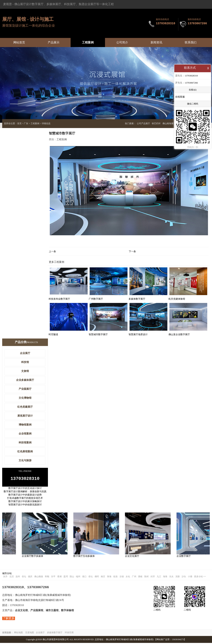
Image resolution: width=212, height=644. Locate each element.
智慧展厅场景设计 (138, 334)
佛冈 (97, 578)
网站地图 (18, 634)
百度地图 (30, 634)
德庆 (30, 578)
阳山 (72, 578)
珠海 (109, 578)
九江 (159, 578)
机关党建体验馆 (177, 299)
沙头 (184, 578)
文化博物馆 (25, 398)
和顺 (47, 578)
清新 (178, 578)
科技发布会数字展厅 (59, 299)
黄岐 (140, 578)
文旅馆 (25, 371)
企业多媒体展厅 (25, 380)
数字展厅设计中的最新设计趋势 (25, 496)
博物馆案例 (25, 425)
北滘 (12, 578)
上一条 (52, 251)
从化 (128, 578)
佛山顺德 (39, 578)
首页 (19, 123)
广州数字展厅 (96, 299)
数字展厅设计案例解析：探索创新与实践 (25, 493)
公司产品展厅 (143, 123)
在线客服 (180, 97)
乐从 (171, 578)
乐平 (53, 578)
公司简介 (122, 42)
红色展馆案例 (25, 451)
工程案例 (88, 42)
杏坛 (24, 578)
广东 (26, 123)
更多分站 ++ (200, 578)
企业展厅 (25, 353)
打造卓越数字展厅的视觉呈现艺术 (25, 499)
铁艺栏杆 (156, 123)
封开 (153, 578)
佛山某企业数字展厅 (179, 334)
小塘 (190, 578)
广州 (134, 578)
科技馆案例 (25, 443)
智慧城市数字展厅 (98, 334)
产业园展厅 (25, 389)
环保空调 (69, 634)
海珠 (165, 578)
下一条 (132, 251)
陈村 (147, 578)
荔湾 (66, 578)
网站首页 (19, 42)
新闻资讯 (156, 42)
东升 (5, 578)
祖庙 (115, 578)
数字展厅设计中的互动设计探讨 (25, 489)
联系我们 (191, 42)
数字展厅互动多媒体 (85, 557)
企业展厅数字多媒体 (33, 557)
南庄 (103, 578)
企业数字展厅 (184, 557)
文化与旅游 (25, 460)
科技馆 (25, 362)
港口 (84, 578)
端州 (78, 578)
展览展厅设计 (25, 416)
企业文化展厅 (133, 557)
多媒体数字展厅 (137, 299)
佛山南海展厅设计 (171, 123)
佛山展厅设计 (23, 4)
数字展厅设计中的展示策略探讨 (25, 502)
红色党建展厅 (25, 407)
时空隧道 (53, 334)
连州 (18, 578)
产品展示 (54, 42)
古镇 (122, 578)
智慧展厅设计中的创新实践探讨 (25, 506)
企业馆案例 (25, 434)
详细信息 (46, 123)
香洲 (59, 578)
